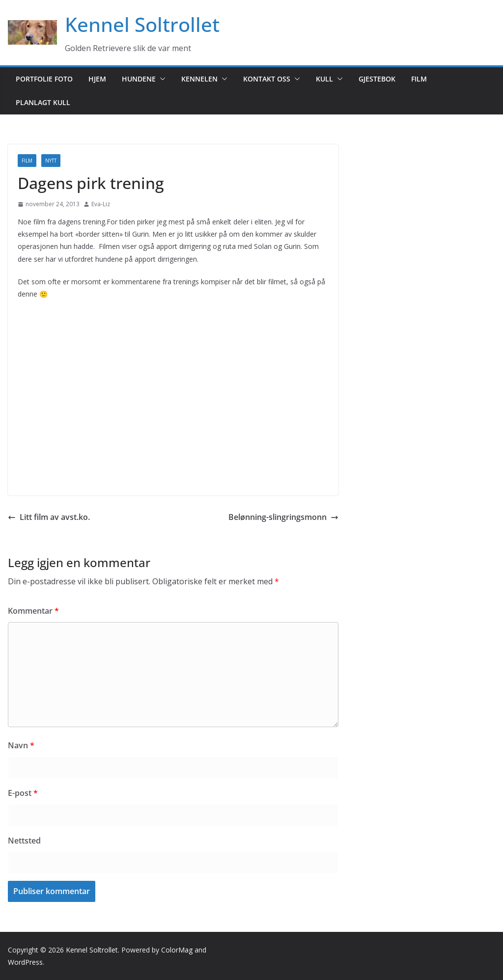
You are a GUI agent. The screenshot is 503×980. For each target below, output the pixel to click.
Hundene (139, 79)
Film (419, 79)
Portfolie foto (44, 79)
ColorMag (177, 950)
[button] (161, 79)
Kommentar (33, 611)
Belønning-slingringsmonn (283, 517)
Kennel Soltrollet (142, 24)
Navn (21, 745)
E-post (23, 793)
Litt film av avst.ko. (49, 517)
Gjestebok (377, 79)
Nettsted (24, 841)
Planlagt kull (43, 102)
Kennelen (199, 79)
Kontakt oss (267, 79)
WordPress (25, 962)
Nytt (51, 161)
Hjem (97, 79)
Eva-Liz (101, 204)
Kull (324, 79)
